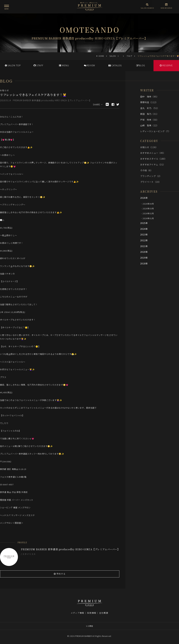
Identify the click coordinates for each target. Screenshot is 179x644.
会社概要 (104, 613)
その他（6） (147, 170)
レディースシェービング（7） (155, 131)
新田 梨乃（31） (149, 114)
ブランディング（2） (151, 176)
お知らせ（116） (149, 147)
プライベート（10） (151, 182)
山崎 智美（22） (149, 125)
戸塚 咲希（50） (149, 120)
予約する (60, 574)
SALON (113, 56)
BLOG (141, 65)
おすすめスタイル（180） (153, 159)
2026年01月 (148, 218)
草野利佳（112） (149, 102)
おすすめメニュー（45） (153, 153)
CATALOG (115, 65)
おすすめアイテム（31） (153, 164)
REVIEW (89, 65)
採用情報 (92, 613)
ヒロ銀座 (89, 626)
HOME (101, 56)
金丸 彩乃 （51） (150, 108)
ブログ (129, 56)
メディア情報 (77, 613)
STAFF (38, 65)
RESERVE (166, 65)
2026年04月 (148, 204)
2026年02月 (148, 213)
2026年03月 (148, 208)
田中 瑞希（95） (149, 97)
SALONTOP (13, 65)
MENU (64, 65)
